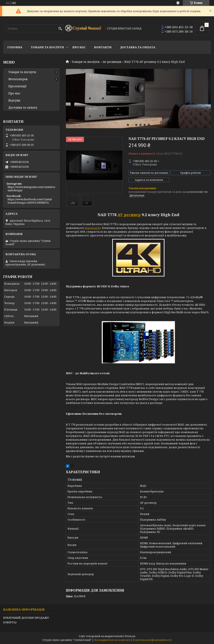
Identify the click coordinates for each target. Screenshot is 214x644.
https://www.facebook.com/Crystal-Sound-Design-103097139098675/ (30, 201)
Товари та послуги (47, 47)
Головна (15, 47)
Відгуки (14, 100)
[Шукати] (60, 29)
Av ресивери (112, 62)
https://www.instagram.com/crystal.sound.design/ (31, 189)
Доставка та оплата (138, 47)
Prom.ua (130, 636)
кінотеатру (93, 228)
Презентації (17, 86)
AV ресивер (129, 215)
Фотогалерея (18, 79)
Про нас (79, 47)
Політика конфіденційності (152, 640)
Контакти (103, 47)
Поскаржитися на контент (112, 640)
